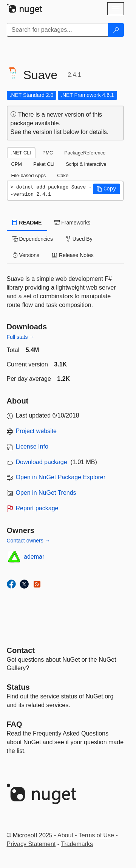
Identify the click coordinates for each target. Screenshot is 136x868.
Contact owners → (29, 541)
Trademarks (77, 844)
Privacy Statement (31, 844)
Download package (42, 462)
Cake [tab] (63, 175)
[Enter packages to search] (58, 30)
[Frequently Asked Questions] (15, 724)
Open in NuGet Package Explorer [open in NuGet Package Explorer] (61, 477)
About (65, 835)
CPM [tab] (17, 164)
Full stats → (21, 337)
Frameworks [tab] (72, 223)
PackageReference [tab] (85, 153)
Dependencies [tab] (33, 239)
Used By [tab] (79, 239)
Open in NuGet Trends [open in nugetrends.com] (46, 493)
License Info (32, 446)
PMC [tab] (48, 153)
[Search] (116, 30)
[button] (107, 189)
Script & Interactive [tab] (86, 164)
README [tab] (27, 223)
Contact (21, 650)
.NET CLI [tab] (21, 153)
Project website (36, 431)
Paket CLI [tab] (44, 164)
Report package (37, 508)
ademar (34, 557)
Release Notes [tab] (73, 255)
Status (18, 687)
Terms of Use (96, 835)
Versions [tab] (26, 255)
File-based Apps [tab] (29, 175)
